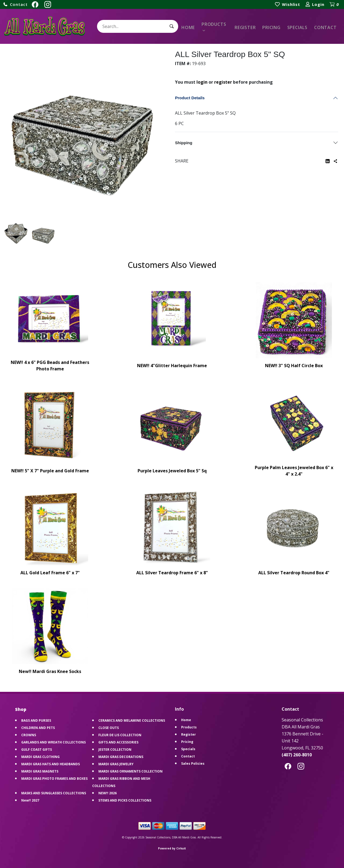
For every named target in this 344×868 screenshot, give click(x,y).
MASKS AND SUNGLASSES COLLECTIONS (54, 793)
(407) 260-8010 (297, 755)
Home (188, 27)
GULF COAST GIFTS (37, 750)
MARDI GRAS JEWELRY (116, 764)
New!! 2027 (30, 800)
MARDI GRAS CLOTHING (40, 757)
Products (214, 24)
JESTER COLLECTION (115, 750)
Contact (325, 27)
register (223, 82)
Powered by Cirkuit (172, 848)
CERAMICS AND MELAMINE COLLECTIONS (132, 720)
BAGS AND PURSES (36, 720)
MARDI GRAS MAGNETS (40, 771)
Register (245, 27)
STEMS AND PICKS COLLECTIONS (125, 800)
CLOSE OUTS (109, 728)
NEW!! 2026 (107, 793)
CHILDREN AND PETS (38, 728)
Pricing (271, 27)
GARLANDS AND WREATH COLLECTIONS (53, 742)
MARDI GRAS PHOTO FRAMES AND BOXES (54, 779)
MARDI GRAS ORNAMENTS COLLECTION (130, 771)
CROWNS (29, 735)
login (202, 82)
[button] (15, 4)
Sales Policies (193, 764)
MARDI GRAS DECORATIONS (121, 757)
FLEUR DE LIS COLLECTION (120, 735)
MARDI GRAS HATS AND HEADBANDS (51, 764)
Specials (297, 27)
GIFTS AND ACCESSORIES (118, 742)
